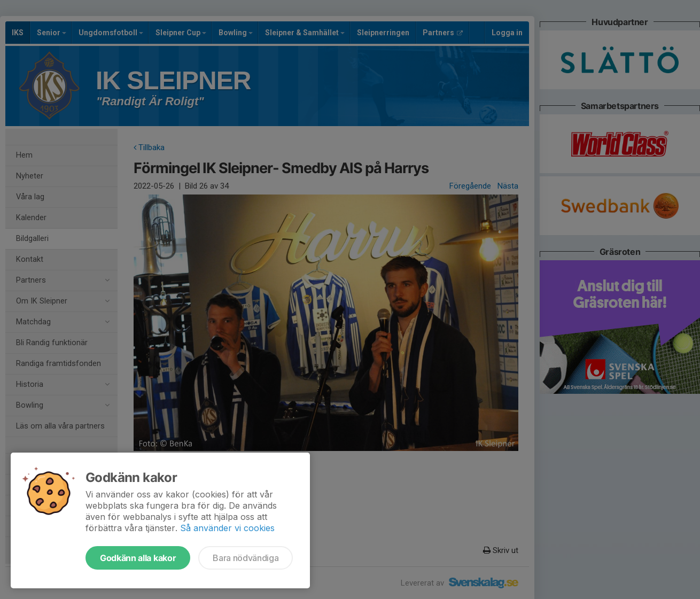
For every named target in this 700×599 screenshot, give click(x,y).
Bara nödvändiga (246, 558)
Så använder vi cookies (227, 528)
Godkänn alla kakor (138, 558)
